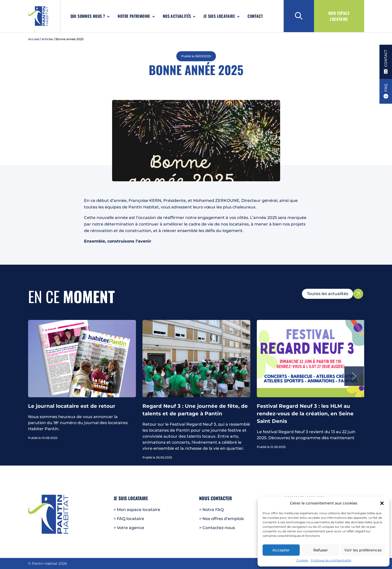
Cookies (302, 560)
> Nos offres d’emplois (221, 519)
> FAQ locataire (129, 519)
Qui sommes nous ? (88, 16)
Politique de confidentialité (331, 560)
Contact (255, 16)
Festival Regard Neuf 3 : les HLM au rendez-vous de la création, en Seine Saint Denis (305, 414)
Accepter (281, 550)
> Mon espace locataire (137, 510)
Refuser (321, 550)
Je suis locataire (219, 16)
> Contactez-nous (217, 528)
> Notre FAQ (211, 510)
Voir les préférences (363, 550)
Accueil (34, 39)
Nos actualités (177, 16)
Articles (47, 39)
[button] (382, 503)
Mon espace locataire (339, 16)
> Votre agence (129, 528)
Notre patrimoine (134, 16)
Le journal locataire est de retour (72, 406)
